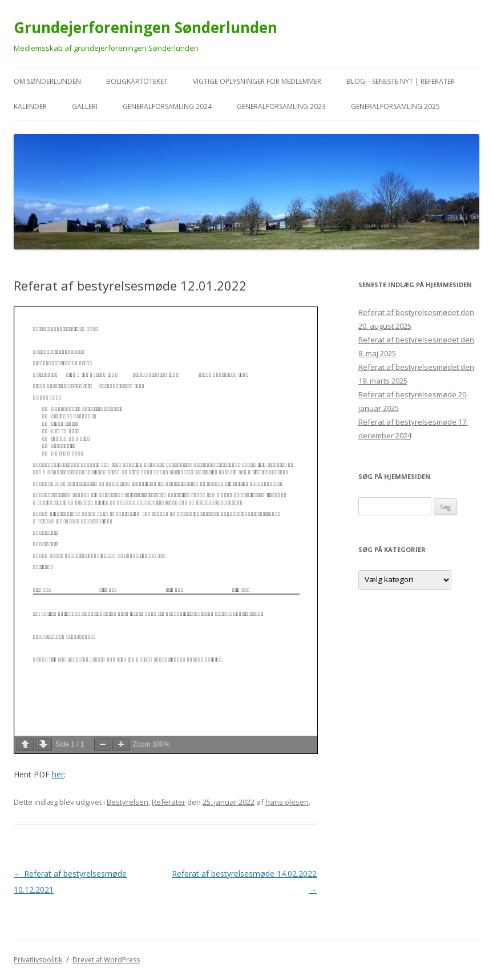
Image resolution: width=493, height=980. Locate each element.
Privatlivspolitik (38, 960)
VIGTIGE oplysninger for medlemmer (257, 81)
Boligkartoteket (137, 81)
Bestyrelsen (128, 802)
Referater (169, 802)
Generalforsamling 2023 (281, 106)
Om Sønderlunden (47, 81)
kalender (30, 106)
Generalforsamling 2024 (167, 106)
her (58, 774)
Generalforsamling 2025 (395, 106)
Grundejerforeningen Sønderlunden (146, 27)
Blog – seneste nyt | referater (401, 81)
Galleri (85, 106)
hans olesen (287, 802)
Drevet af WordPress (106, 960)
